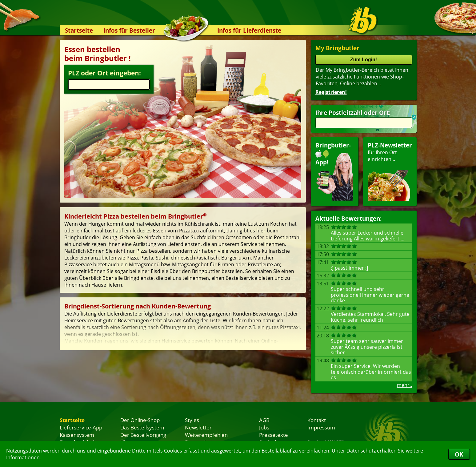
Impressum (321, 427)
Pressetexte (274, 435)
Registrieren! (331, 92)
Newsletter (198, 427)
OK (459, 454)
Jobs (264, 427)
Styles (192, 420)
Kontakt (317, 420)
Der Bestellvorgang (143, 435)
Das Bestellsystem (142, 427)
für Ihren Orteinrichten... (390, 171)
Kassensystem (77, 435)
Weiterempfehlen (206, 435)
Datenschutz (361, 451)
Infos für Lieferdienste (249, 30)
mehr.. (404, 385)
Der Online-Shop (140, 420)
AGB (264, 420)
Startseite (79, 30)
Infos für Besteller (129, 30)
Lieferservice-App (81, 427)
